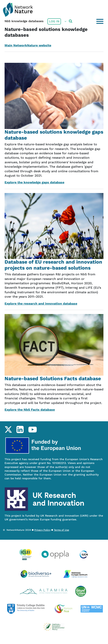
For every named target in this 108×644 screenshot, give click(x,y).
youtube (32, 429)
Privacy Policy (42, 530)
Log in (54, 21)
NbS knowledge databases (24, 21)
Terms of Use (61, 530)
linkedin (20, 429)
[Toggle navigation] (100, 21)
